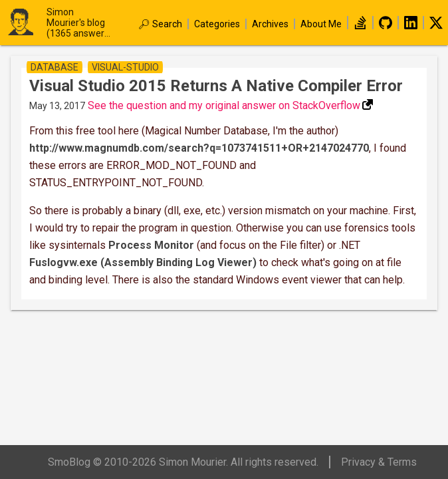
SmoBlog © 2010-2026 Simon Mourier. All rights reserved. (183, 462)
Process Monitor (151, 245)
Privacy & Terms (379, 462)
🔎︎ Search (160, 24)
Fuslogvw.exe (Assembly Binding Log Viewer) (143, 262)
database (55, 67)
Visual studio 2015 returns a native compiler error (216, 86)
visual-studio (125, 67)
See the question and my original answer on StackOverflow (224, 105)
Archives (270, 24)
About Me (321, 24)
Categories (217, 24)
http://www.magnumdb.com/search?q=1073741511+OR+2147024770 (199, 148)
